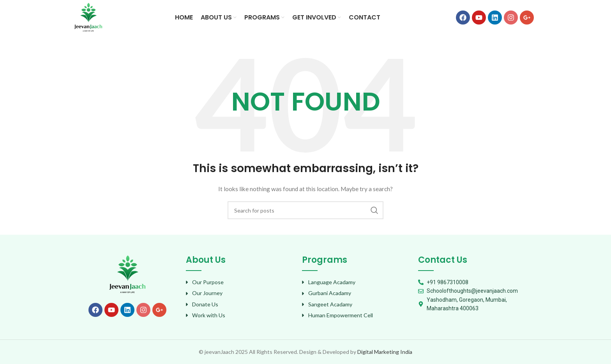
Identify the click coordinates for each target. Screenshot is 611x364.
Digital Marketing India (385, 352)
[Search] (305, 210)
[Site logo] (88, 17)
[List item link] (240, 282)
